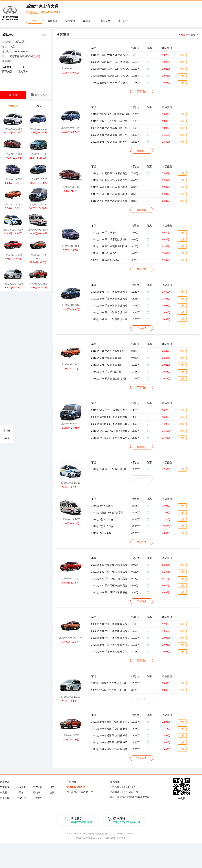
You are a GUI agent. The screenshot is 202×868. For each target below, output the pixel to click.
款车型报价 (187, 35)
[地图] (37, 56)
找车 (52, 787)
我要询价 (88, 21)
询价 (182, 55)
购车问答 (106, 21)
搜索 (52, 792)
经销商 (37, 792)
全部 (38, 107)
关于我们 (123, 21)
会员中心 (21, 798)
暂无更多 (142, 478)
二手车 (20, 792)
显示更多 (142, 91)
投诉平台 (21, 787)
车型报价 (70, 21)
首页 (35, 21)
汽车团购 (38, 787)
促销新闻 (53, 21)
